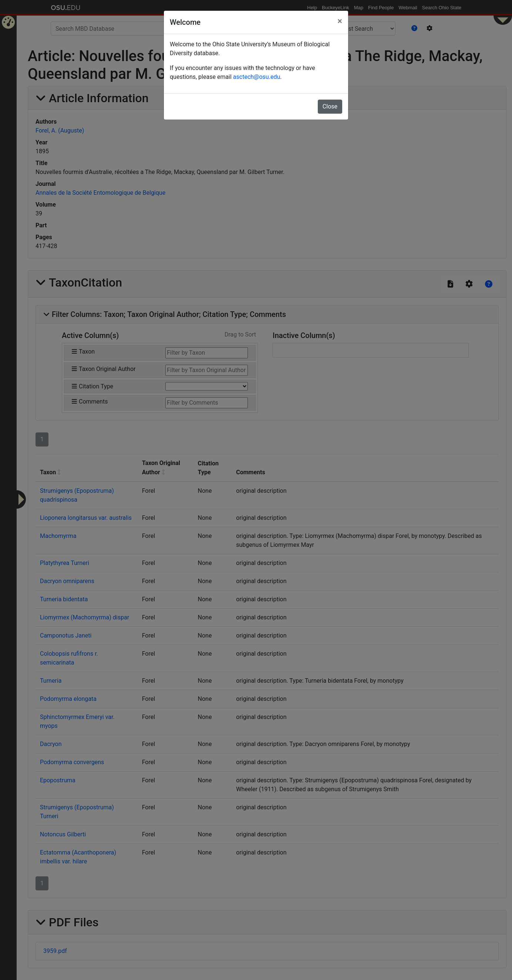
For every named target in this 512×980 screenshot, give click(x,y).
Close (330, 106)
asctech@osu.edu (257, 77)
